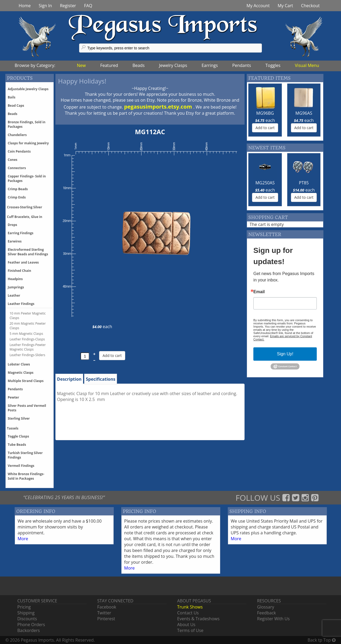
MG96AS (304, 113)
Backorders (29, 630)
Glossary (266, 607)
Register (68, 6)
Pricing (24, 607)
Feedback (267, 613)
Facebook (107, 607)
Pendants (242, 65)
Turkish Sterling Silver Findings (25, 455)
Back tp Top (322, 640)
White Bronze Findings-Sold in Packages (26, 476)
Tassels (13, 428)
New (81, 65)
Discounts (27, 619)
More (23, 539)
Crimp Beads (18, 189)
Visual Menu (307, 65)
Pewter (13, 397)
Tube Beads (17, 445)
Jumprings (16, 287)
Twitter (104, 613)
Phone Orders (31, 625)
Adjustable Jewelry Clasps (28, 89)
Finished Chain (19, 271)
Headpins (15, 279)
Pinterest (106, 619)
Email (259, 292)
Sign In (45, 6)
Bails (12, 97)
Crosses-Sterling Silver (25, 207)
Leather (14, 295)
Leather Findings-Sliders (27, 355)
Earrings (210, 65)
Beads (139, 65)
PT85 (304, 183)
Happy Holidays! (82, 81)
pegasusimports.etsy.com (159, 107)
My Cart (285, 6)
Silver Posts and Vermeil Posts (27, 408)
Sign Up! (285, 354)
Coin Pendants (19, 151)
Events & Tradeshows (198, 619)
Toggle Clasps (18, 436)
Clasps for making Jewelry (28, 143)
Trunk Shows (190, 607)
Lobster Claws (19, 364)
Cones (13, 160)
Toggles (273, 65)
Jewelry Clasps (173, 65)
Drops (12, 225)
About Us (186, 625)
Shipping (26, 613)
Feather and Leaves (23, 262)
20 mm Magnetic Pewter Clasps (28, 326)
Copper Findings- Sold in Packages (27, 178)
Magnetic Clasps (21, 373)
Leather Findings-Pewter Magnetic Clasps (28, 347)
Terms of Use (190, 630)
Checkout (310, 6)
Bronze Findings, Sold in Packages (27, 124)
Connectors (17, 168)
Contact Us (188, 613)
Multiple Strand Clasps (26, 381)
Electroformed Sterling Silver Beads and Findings (28, 252)
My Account (258, 6)
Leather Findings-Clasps (27, 339)
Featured (109, 65)
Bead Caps (16, 106)
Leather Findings (21, 304)
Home (25, 6)
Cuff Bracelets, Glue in (25, 217)
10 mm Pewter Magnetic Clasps (28, 316)
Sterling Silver (19, 418)
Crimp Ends (17, 197)
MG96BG (265, 113)
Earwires (15, 241)
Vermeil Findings (21, 466)
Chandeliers (17, 135)
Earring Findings (21, 233)
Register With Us (273, 619)
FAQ (88, 6)
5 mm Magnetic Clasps (26, 334)
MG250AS (265, 183)
